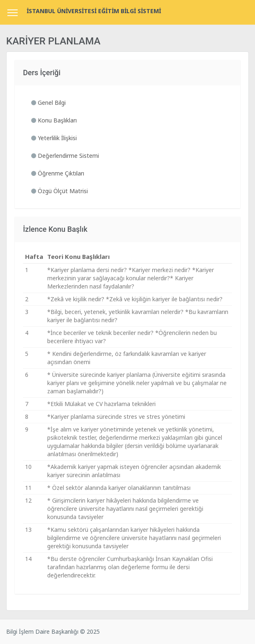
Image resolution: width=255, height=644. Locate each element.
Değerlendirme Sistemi (65, 156)
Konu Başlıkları (54, 120)
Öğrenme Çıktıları (58, 173)
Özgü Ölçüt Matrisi (60, 191)
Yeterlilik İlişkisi (54, 138)
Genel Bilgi (48, 103)
